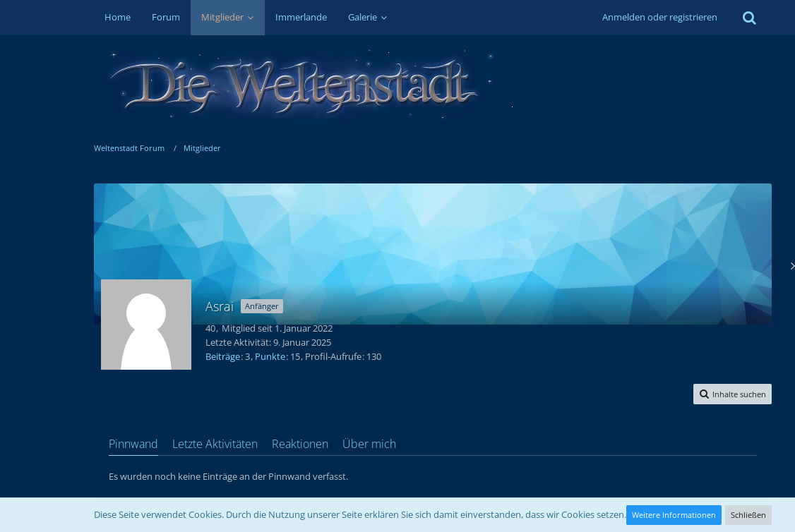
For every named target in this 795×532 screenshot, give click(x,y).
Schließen (748, 515)
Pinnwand (133, 444)
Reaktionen (300, 444)
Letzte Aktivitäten (215, 444)
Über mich (369, 444)
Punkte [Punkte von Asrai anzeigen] (270, 356)
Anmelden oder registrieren (660, 17)
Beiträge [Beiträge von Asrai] (223, 356)
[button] (733, 394)
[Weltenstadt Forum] (433, 85)
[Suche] (750, 18)
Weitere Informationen (674, 515)
